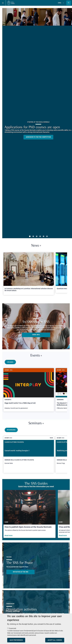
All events (10, 362)
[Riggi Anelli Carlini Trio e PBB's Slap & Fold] (29, 390)
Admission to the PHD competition (38, 137)
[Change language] (63, 3)
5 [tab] (43, 236)
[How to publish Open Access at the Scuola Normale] (29, 513)
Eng (60, 3)
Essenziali (13, 628)
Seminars (36, 422)
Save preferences (16, 640)
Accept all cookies (55, 640)
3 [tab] (37, 236)
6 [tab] (47, 236)
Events (36, 356)
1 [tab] (30, 236)
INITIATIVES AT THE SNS (20, 571)
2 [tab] (33, 236)
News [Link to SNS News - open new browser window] (36, 246)
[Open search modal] (69, 3)
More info (36, 335)
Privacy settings (13, 611)
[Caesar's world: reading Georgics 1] (29, 454)
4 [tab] (40, 236)
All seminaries (11, 429)
